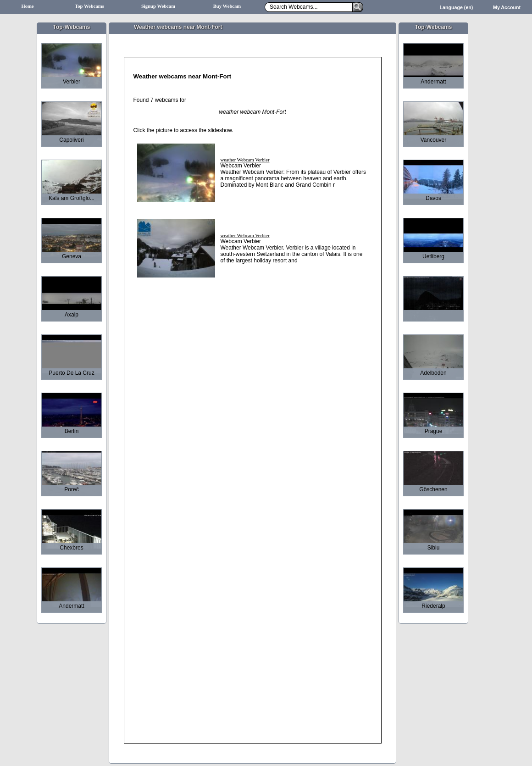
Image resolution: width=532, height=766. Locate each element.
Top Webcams (89, 6)
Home (27, 6)
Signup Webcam (158, 6)
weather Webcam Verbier (245, 160)
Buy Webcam (227, 6)
